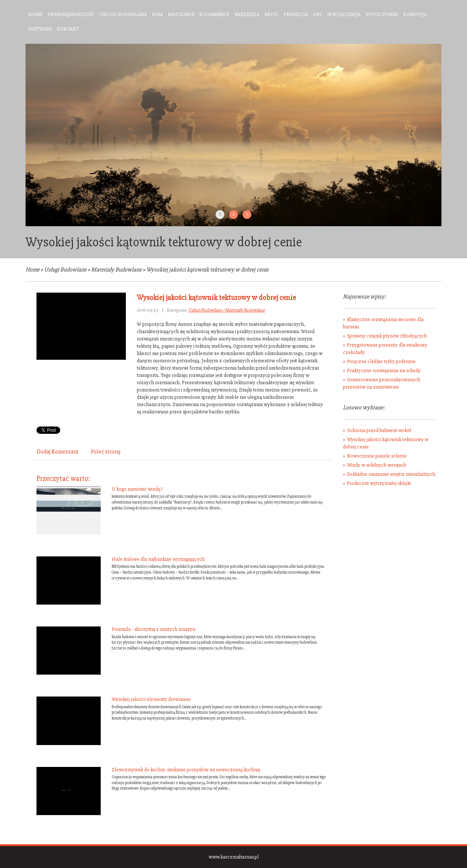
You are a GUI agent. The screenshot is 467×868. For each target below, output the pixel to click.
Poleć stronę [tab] (106, 452)
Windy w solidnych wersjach (377, 465)
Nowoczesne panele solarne (377, 456)
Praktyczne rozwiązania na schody (384, 371)
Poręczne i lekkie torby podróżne (381, 361)
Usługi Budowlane (65, 270)
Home (32, 270)
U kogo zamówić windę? (137, 489)
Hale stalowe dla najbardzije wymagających (158, 559)
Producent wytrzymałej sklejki (379, 483)
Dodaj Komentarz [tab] (58, 452)
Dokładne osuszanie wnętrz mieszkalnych (391, 474)
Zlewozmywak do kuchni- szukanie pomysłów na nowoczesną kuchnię (186, 770)
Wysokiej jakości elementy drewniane (151, 699)
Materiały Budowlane (116, 270)
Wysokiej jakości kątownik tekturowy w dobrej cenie (207, 270)
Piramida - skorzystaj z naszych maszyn (153, 629)
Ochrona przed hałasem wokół (379, 430)
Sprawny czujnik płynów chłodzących (387, 336)
